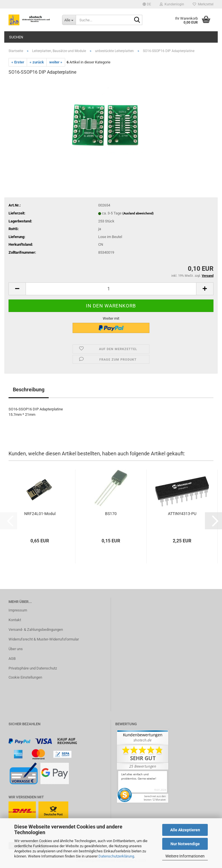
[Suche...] (69, 20)
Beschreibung (29, 389)
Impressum (18, 610)
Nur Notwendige (185, 844)
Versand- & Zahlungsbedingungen (36, 630)
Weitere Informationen (185, 856)
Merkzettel (203, 4)
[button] (147, 4)
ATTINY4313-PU (182, 514)
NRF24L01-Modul (40, 514)
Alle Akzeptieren (185, 830)
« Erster (18, 62)
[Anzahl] (111, 289)
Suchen (16, 37)
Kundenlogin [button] (172, 4)
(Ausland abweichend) (138, 213)
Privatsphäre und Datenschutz (33, 668)
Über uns (16, 649)
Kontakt (15, 620)
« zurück (37, 62)
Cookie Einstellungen (25, 677)
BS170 (111, 514)
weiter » (56, 62)
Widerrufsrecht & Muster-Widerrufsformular (44, 639)
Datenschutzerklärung (116, 856)
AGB (12, 659)
